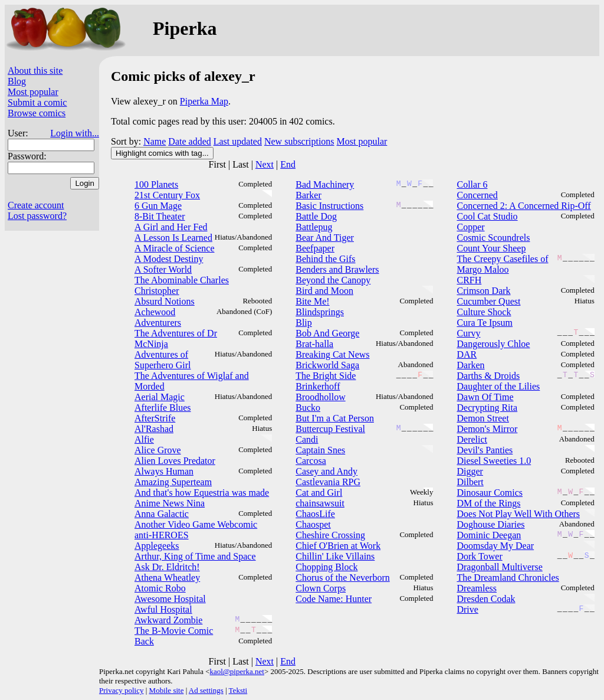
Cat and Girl (319, 493)
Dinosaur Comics (490, 493)
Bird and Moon (324, 291)
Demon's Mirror (487, 429)
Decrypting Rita (487, 408)
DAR (467, 354)
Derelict (472, 439)
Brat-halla (314, 344)
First (217, 164)
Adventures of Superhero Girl (163, 360)
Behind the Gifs (325, 259)
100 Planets (156, 184)
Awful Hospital (163, 609)
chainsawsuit (320, 503)
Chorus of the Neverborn (343, 578)
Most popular (33, 92)
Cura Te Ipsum (485, 323)
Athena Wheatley (167, 578)
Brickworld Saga (327, 365)
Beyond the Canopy (333, 280)
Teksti (238, 690)
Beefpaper (315, 248)
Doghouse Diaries (490, 524)
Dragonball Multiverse (499, 567)
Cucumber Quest (488, 301)
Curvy (468, 333)
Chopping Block (326, 567)
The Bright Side (326, 376)
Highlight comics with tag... (162, 153)
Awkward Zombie (168, 620)
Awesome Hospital (170, 599)
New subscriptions (299, 141)
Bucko (308, 408)
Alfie (144, 439)
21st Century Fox (167, 195)
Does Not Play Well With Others (518, 514)
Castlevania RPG (328, 482)
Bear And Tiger (325, 238)
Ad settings (206, 690)
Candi (307, 439)
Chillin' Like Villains (335, 556)
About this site (35, 71)
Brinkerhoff (318, 386)
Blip (304, 323)
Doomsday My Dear (495, 546)
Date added (189, 141)
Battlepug (314, 227)
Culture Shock (484, 312)
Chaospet (313, 524)
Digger (470, 471)
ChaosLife (315, 514)
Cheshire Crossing (330, 535)
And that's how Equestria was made (202, 493)
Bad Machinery (325, 184)
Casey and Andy (326, 471)
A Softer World (163, 269)
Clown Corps (321, 588)
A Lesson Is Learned (173, 238)
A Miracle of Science (175, 248)
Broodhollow (320, 397)
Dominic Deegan (489, 535)
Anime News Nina (170, 503)
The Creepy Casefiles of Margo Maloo (502, 264)
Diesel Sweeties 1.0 (494, 461)
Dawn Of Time (485, 397)
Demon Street (482, 418)
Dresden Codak (486, 599)
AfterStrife (155, 418)
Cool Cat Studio (487, 216)
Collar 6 (472, 184)
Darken (470, 365)
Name (155, 141)
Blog (17, 81)
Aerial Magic (160, 397)
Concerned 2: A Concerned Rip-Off (523, 206)
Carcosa (311, 461)
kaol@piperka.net (237, 671)
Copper (470, 227)
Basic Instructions (329, 206)
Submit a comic (37, 102)
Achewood (155, 312)
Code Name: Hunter (334, 599)
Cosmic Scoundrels (493, 238)
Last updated (238, 141)
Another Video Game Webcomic (196, 524)
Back (144, 641)
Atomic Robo (160, 588)
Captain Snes (320, 450)
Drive (467, 609)
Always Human (164, 471)
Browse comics (37, 113)
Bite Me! (312, 301)
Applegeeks (157, 546)
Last (241, 164)
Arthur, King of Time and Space (195, 556)
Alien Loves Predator (175, 461)
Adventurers (158, 323)
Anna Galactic (162, 514)
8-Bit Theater (160, 216)
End (288, 164)
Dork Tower (479, 556)
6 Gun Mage (158, 206)
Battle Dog (316, 216)
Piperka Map (204, 101)
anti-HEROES (162, 535)
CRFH (469, 280)
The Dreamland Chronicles (508, 578)
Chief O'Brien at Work (338, 546)
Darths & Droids (488, 376)
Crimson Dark (483, 291)
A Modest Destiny (169, 259)
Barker (308, 195)
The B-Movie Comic (174, 631)
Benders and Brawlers (337, 269)
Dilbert (470, 482)
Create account (36, 205)
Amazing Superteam (173, 482)
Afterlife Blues (163, 408)
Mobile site (167, 690)
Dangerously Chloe (493, 344)
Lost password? (37, 216)
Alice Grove (158, 450)
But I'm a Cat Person (335, 418)
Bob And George (327, 333)
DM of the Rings (488, 503)
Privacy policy (121, 690)
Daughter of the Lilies (498, 386)
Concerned (477, 195)
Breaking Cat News (332, 354)
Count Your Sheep (491, 248)
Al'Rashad (154, 429)
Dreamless (477, 588)
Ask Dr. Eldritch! (167, 567)
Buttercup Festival (330, 429)
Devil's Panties (485, 450)
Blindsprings (320, 312)
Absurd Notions (165, 301)
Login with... (75, 133)
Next (265, 164)
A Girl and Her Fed (171, 227)
